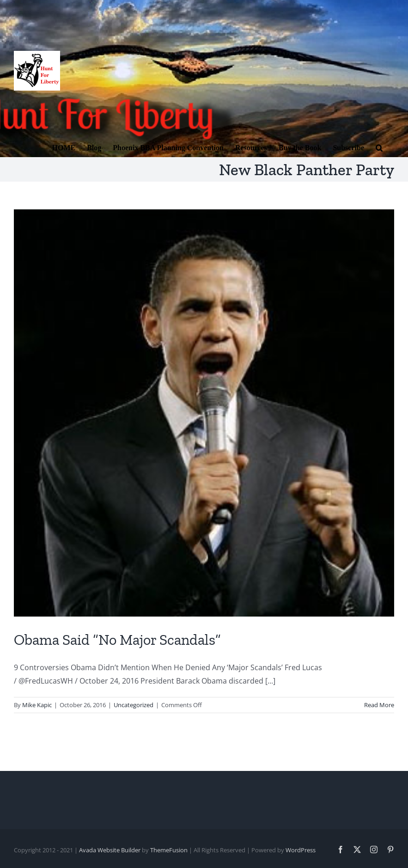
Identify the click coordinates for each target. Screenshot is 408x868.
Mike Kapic (37, 705)
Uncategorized (134, 705)
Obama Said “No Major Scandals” (117, 640)
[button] (379, 147)
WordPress (301, 850)
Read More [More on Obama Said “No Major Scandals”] (379, 705)
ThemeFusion (169, 850)
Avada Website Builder (110, 850)
